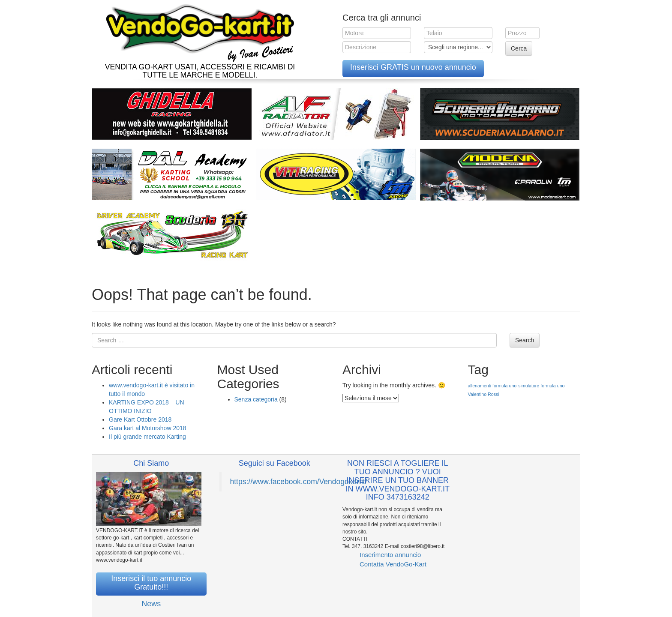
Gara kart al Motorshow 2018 (148, 428)
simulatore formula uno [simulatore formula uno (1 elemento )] (541, 386)
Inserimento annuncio (390, 555)
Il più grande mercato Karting (147, 437)
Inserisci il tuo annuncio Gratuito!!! (151, 583)
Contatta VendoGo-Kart (393, 564)
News (151, 604)
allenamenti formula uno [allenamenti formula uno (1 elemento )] (492, 386)
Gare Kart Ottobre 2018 (140, 419)
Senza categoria (256, 399)
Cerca (519, 48)
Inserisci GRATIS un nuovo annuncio (413, 67)
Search (525, 340)
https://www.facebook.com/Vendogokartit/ (299, 482)
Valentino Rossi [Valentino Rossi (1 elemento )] (484, 394)
